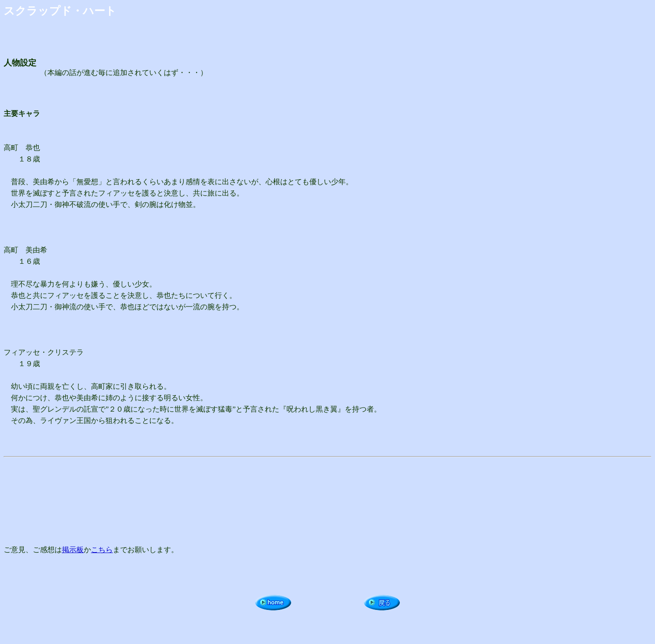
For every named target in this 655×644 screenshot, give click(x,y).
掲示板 (73, 550)
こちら (102, 550)
